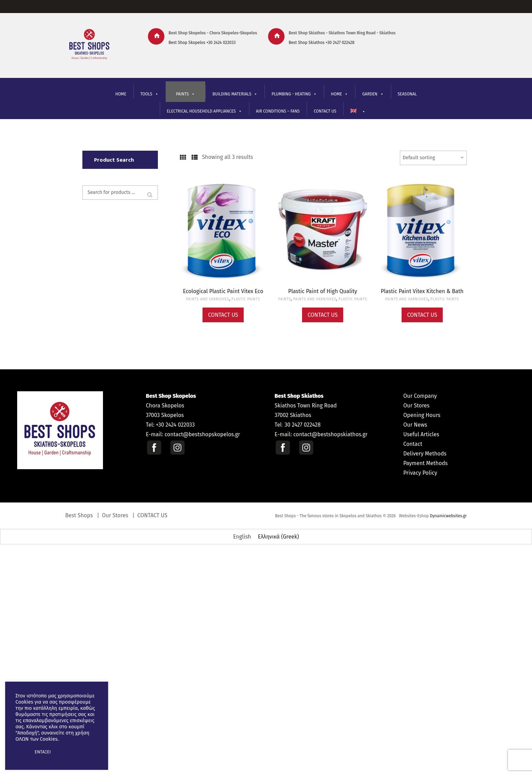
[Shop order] (433, 158)
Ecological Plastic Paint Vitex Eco (223, 291)
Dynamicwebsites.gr (448, 516)
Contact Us (223, 315)
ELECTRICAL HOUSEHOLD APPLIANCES (204, 111)
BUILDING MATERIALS (235, 94)
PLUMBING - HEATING (294, 94)
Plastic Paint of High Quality (323, 291)
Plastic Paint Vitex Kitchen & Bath (422, 291)
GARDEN (373, 94)
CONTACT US (325, 111)
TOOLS (149, 94)
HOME (121, 94)
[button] (21, 752)
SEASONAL (407, 94)
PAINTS (186, 94)
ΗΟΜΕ (339, 94)
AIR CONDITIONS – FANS (278, 111)
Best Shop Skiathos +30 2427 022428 (322, 43)
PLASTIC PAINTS (246, 299)
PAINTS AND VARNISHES (207, 299)
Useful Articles (421, 434)
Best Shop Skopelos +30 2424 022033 (202, 43)
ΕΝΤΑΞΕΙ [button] (43, 752)
